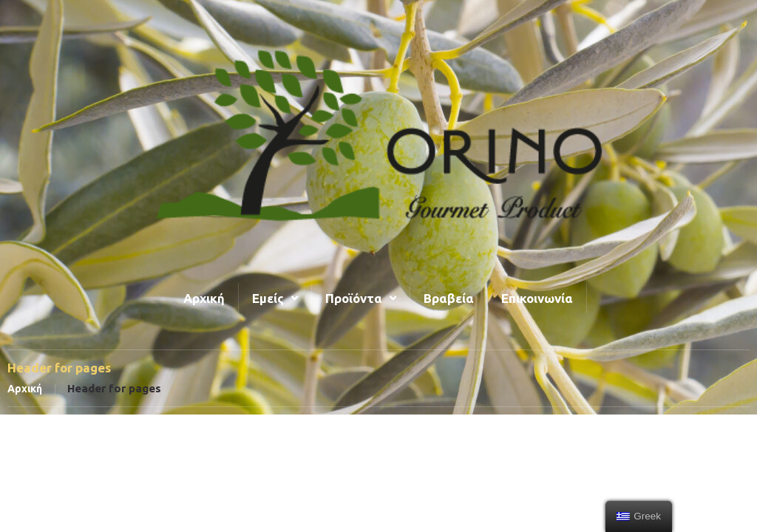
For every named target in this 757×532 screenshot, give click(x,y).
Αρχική (25, 389)
